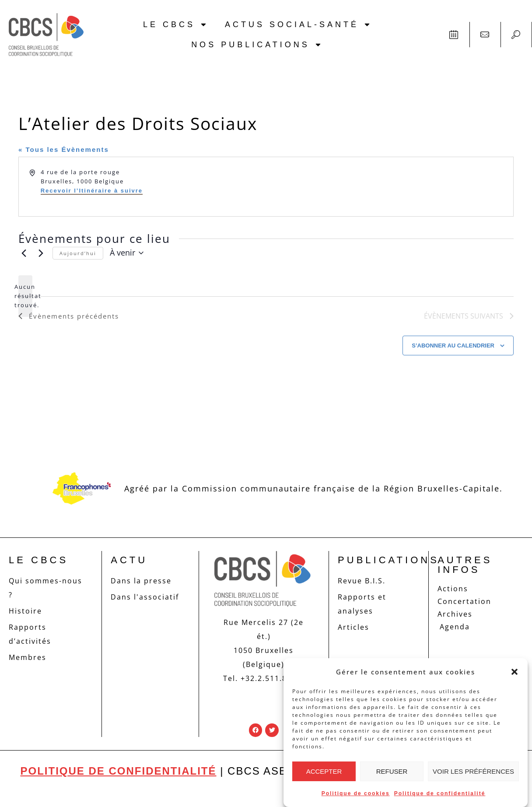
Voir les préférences (473, 771)
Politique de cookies (356, 793)
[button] (514, 672)
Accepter (324, 771)
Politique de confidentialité (440, 793)
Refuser (392, 771)
